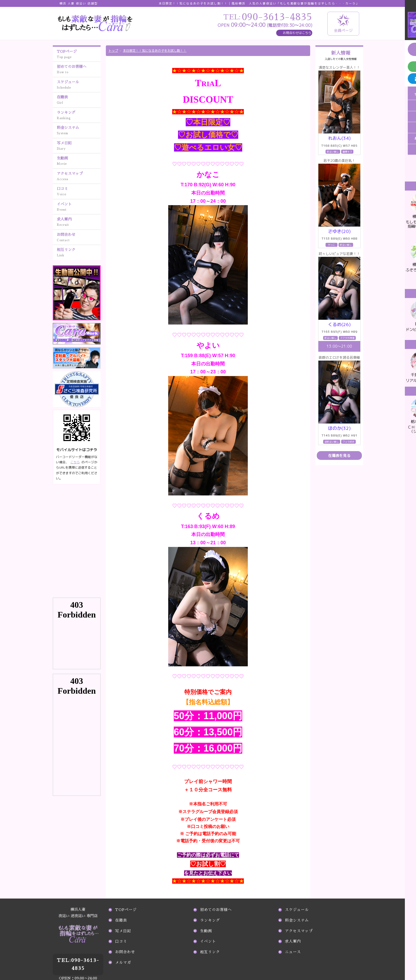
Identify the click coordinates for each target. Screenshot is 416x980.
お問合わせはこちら (297, 33)
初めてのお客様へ (79, 70)
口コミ (79, 192)
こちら (75, 462)
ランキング (79, 116)
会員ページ (343, 23)
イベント (79, 207)
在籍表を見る (339, 456)
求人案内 (79, 222)
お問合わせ (79, 238)
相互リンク (79, 253)
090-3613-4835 (78, 952)
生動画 (79, 161)
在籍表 (79, 100)
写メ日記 (79, 146)
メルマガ (123, 962)
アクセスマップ (79, 177)
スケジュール (79, 85)
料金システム (79, 131)
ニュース (293, 952)
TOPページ (79, 55)
